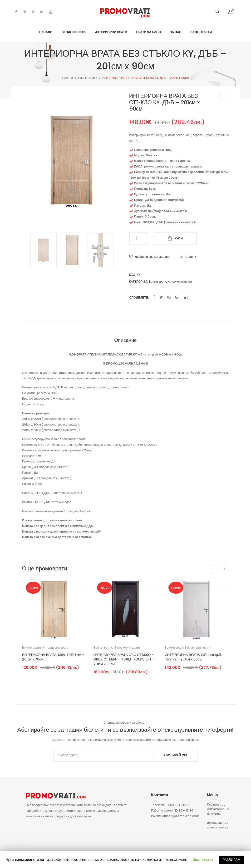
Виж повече (203, 860)
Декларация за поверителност (218, 825)
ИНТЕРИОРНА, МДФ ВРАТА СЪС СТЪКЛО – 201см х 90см (217, 97)
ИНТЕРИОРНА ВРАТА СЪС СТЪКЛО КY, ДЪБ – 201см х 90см (226, 97)
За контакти (201, 32)
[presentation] (213, 569)
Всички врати (88, 78)
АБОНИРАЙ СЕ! (175, 755)
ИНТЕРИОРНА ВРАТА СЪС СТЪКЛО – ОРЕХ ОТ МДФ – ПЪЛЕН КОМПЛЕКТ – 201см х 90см (124, 660)
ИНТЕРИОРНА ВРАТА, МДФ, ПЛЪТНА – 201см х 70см (53, 657)
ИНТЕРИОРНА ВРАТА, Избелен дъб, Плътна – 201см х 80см (193, 657)
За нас (176, 32)
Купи (179, 238)
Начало (46, 32)
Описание (125, 340)
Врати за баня (148, 32)
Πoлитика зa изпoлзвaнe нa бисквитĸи (218, 809)
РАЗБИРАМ (231, 860)
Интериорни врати (111, 32)
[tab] (125, 340)
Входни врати (73, 32)
